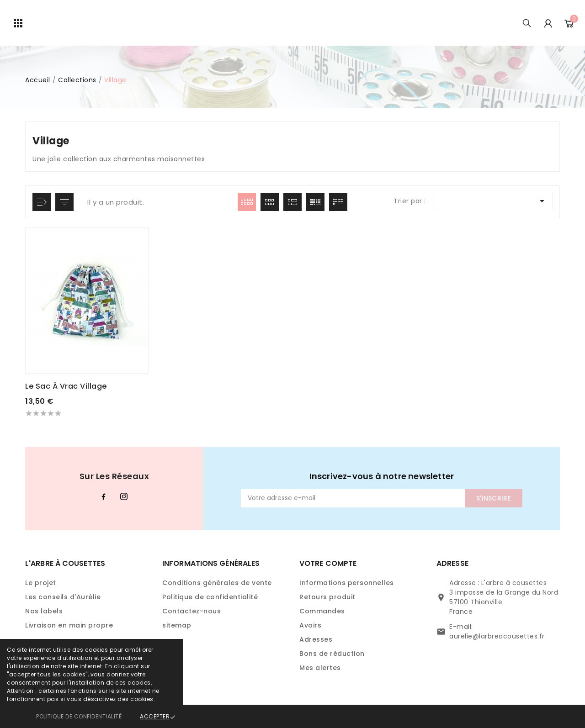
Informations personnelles (347, 583)
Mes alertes (320, 668)
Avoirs (310, 625)
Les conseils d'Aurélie (63, 597)
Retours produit (327, 597)
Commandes (322, 611)
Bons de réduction (332, 654)
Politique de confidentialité (79, 716)
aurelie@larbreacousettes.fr (497, 636)
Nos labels (44, 611)
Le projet (41, 583)
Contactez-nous (191, 611)
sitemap (177, 625)
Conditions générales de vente (217, 583)
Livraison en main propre (69, 625)
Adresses (316, 639)
